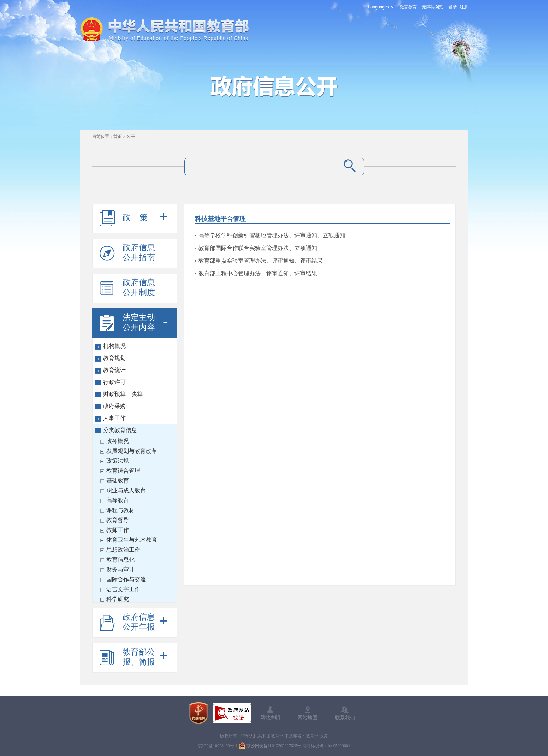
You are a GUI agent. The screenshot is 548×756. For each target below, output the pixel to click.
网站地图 (308, 718)
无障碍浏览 (433, 7)
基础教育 (118, 481)
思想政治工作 (123, 550)
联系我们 (345, 718)
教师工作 (118, 530)
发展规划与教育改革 (132, 451)
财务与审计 (120, 569)
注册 (464, 7)
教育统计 (114, 370)
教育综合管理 (123, 471)
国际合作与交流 (126, 579)
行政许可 (114, 382)
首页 (118, 137)
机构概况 (114, 346)
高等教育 (118, 500)
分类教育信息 (120, 430)
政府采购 (114, 406)
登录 (453, 7)
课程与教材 (120, 510)
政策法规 (118, 461)
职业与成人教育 (126, 490)
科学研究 (118, 599)
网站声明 (270, 718)
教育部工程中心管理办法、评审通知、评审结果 (258, 273)
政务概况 (118, 441)
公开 (131, 137)
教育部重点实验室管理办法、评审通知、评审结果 (261, 261)
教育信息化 (120, 560)
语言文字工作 (123, 589)
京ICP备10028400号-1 (218, 746)
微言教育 (408, 7)
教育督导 (118, 520)
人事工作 (114, 418)
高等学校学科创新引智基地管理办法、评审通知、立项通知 (272, 235)
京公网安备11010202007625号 (274, 746)
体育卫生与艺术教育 (132, 540)
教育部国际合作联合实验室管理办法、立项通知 (258, 248)
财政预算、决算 (123, 394)
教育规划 (114, 358)
